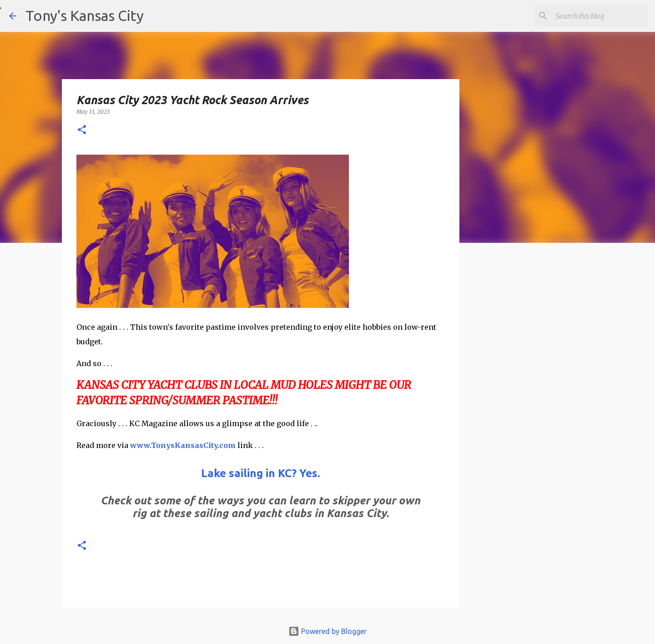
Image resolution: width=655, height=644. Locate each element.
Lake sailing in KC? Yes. (261, 473)
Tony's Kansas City (85, 15)
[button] (82, 130)
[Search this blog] (600, 16)
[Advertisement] (534, 407)
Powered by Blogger (327, 631)
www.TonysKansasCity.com (183, 445)
